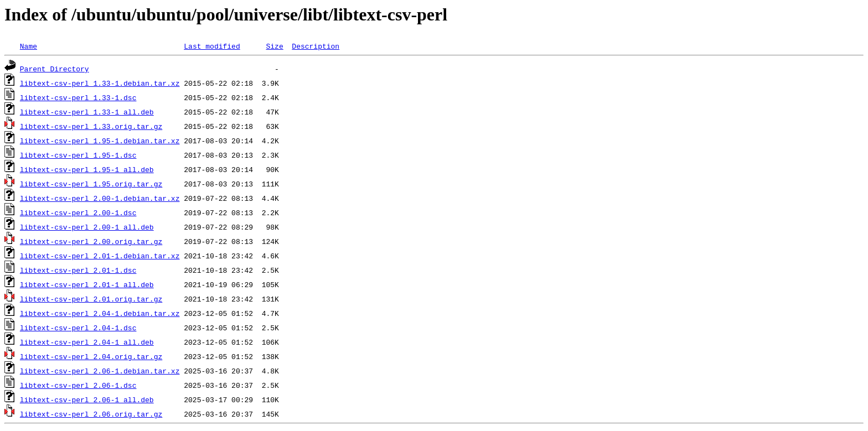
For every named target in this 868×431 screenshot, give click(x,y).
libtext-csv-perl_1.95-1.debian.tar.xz (100, 141)
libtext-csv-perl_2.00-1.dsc (78, 212)
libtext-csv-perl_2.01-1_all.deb (87, 284)
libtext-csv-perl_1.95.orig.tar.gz (91, 184)
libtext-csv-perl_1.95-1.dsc (78, 155)
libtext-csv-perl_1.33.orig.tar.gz (91, 126)
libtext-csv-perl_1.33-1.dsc (78, 97)
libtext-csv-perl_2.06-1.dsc (78, 385)
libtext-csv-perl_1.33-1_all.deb (87, 112)
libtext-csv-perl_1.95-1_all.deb (87, 169)
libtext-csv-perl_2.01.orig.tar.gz (91, 299)
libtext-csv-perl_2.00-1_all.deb (87, 227)
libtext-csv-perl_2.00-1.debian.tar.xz (100, 198)
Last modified (212, 46)
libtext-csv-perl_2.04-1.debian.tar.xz (100, 313)
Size (274, 46)
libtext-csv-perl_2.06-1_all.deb (87, 399)
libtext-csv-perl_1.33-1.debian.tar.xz (100, 83)
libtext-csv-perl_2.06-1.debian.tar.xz (100, 371)
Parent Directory (55, 69)
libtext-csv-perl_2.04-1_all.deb (87, 342)
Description (316, 46)
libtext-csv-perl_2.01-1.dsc (78, 270)
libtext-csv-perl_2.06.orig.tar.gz (91, 414)
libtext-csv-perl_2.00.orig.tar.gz (91, 241)
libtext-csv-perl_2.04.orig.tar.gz (91, 356)
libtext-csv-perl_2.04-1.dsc (78, 328)
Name (29, 46)
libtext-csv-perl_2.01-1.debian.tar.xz (100, 256)
